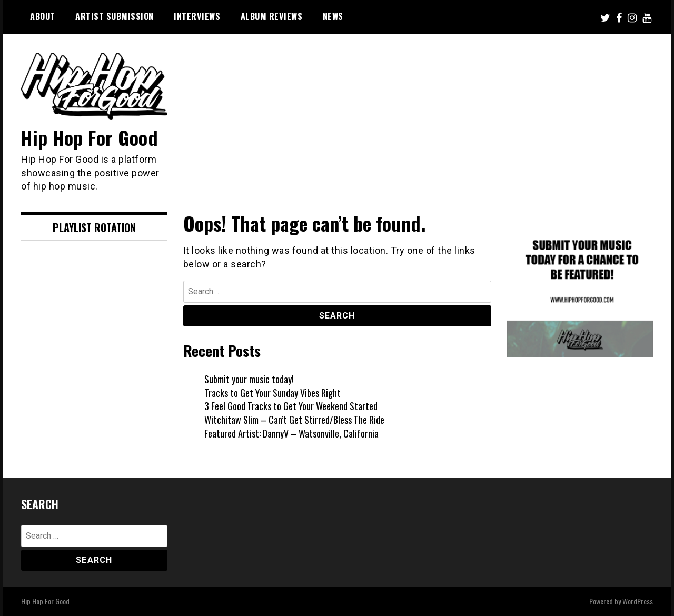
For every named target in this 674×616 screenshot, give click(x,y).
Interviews (197, 16)
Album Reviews (272, 16)
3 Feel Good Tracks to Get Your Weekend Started (291, 406)
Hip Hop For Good (90, 137)
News (333, 16)
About (43, 16)
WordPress (638, 601)
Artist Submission (115, 16)
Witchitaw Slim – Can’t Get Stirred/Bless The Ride (294, 420)
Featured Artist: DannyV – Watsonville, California (291, 433)
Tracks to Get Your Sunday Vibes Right (272, 393)
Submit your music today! (249, 379)
